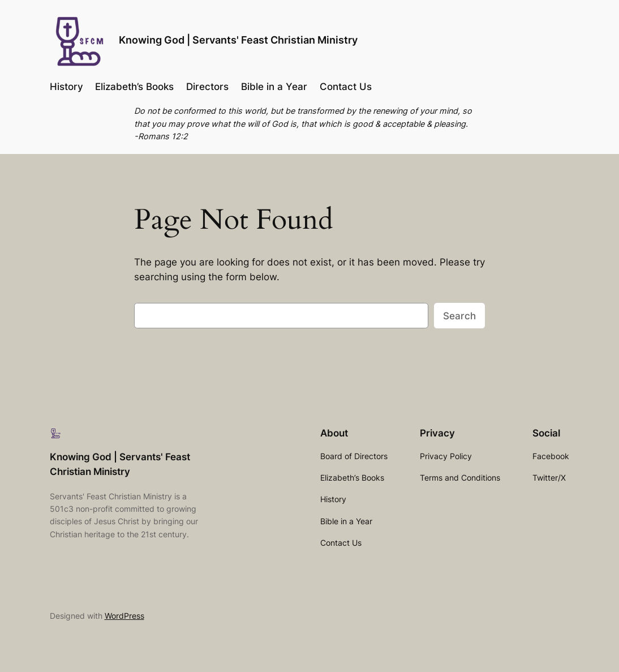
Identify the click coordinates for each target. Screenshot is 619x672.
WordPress (124, 616)
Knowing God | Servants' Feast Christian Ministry (238, 40)
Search (459, 316)
